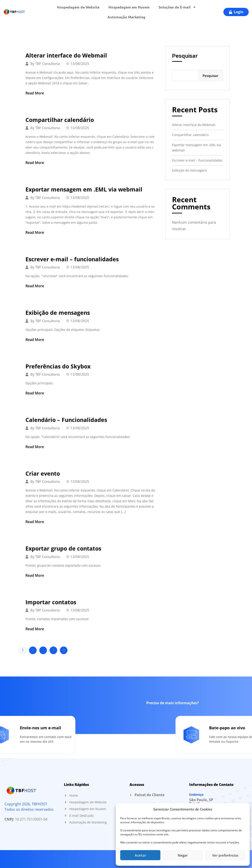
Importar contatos (51, 602)
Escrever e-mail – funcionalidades (72, 259)
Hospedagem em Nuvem (129, 7)
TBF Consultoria (47, 64)
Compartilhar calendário (60, 120)
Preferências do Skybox (58, 366)
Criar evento (43, 473)
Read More (35, 93)
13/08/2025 (80, 64)
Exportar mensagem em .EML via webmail (84, 189)
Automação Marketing (126, 17)
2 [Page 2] (33, 650)
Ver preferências (225, 855)
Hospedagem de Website (78, 7)
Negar (183, 855)
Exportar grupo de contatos (63, 548)
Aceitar (140, 855)
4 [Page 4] (54, 650)
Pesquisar (185, 56)
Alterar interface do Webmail (66, 55)
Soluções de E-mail (177, 7)
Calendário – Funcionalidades (66, 420)
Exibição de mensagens (58, 313)
